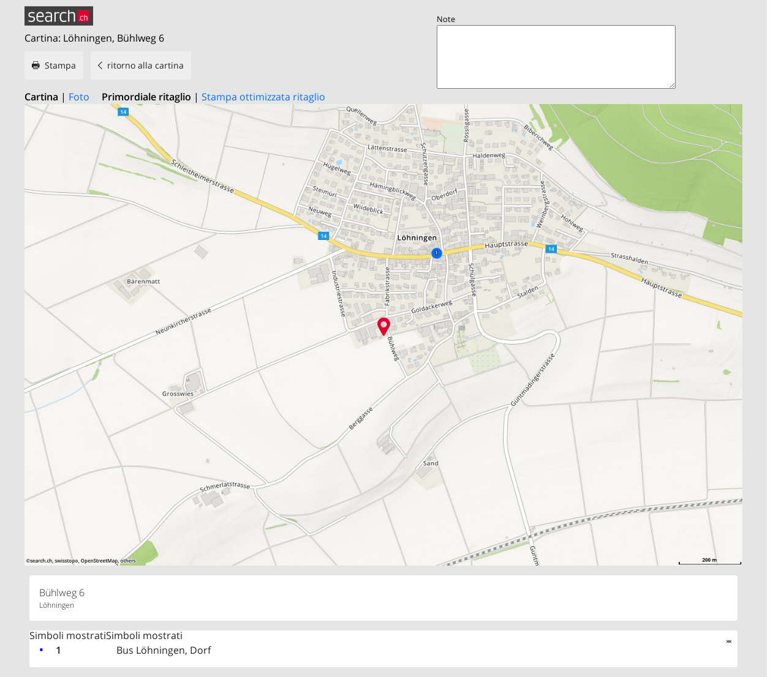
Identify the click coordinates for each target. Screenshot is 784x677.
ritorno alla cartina (145, 65)
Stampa (60, 65)
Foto (79, 97)
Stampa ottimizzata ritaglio (263, 97)
